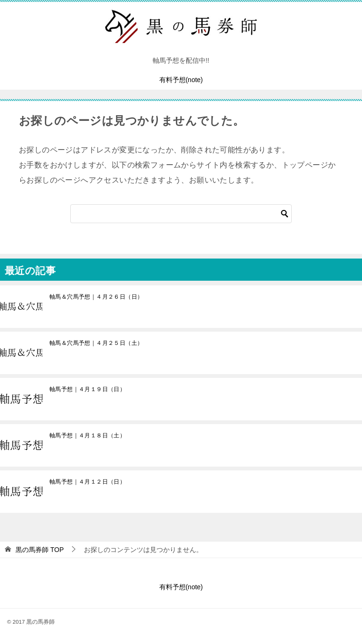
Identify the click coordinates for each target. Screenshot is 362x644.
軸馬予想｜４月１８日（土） (87, 435)
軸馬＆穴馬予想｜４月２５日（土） (96, 343)
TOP (40, 550)
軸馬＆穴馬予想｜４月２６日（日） (96, 297)
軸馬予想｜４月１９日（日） (87, 389)
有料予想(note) (181, 80)
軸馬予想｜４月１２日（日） (87, 482)
